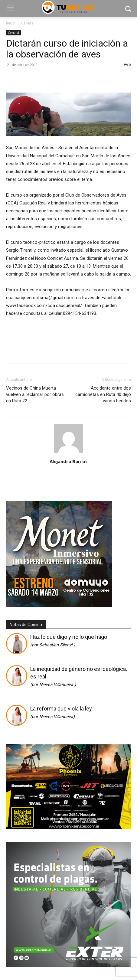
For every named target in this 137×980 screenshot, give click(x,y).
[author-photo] (69, 453)
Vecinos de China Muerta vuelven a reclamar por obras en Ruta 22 (35, 394)
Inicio (11, 23)
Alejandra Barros (69, 461)
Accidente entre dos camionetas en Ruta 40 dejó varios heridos (103, 394)
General (28, 23)
